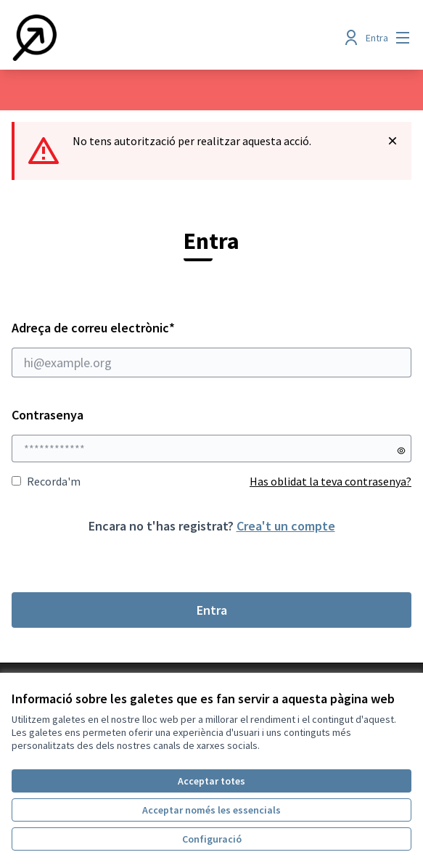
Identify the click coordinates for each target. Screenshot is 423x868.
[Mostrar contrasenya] (401, 451)
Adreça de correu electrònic (211, 348)
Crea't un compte (286, 526)
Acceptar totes (211, 781)
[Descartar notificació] (393, 141)
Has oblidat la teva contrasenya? (330, 481)
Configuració (212, 839)
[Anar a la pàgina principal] (160, 38)
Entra (212, 610)
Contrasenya (48, 415)
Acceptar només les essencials (211, 810)
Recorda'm (46, 481)
